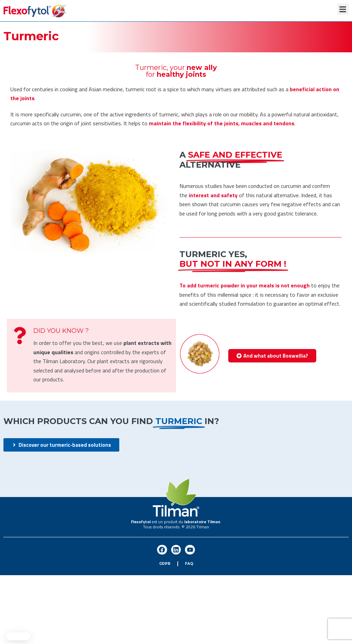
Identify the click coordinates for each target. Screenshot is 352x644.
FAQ (189, 564)
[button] (343, 9)
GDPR (165, 564)
